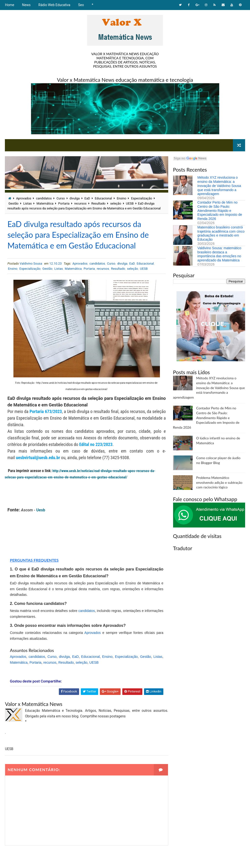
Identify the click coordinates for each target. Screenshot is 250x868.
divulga (75, 198)
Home (10, 5)
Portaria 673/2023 (46, 411)
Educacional (103, 198)
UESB (130, 203)
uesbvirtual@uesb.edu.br (38, 458)
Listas (27, 203)
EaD (87, 198)
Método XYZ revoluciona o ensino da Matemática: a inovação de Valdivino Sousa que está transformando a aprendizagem (219, 186)
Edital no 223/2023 (96, 444)
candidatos (44, 198)
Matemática (45, 203)
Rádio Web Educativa (54, 5)
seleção (116, 203)
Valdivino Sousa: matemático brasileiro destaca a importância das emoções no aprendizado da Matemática (219, 254)
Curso (61, 198)
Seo (81, 5)
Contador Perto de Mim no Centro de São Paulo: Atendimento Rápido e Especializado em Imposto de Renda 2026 (220, 211)
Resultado (98, 203)
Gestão (13, 203)
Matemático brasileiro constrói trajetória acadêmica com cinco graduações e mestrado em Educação (221, 233)
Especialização (142, 198)
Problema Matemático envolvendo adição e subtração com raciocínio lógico (219, 482)
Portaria (64, 203)
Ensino (121, 198)
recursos (80, 203)
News (26, 5)
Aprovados (24, 198)
